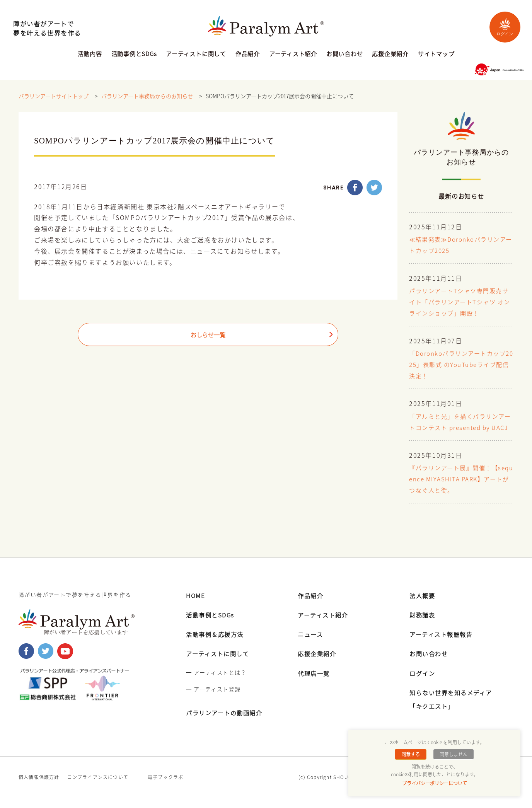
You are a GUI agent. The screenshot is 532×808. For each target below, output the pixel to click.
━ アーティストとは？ (216, 682)
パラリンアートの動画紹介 (227, 723)
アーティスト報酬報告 (443, 644)
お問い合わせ (345, 55)
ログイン (505, 27)
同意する (411, 754)
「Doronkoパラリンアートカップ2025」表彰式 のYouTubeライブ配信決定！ (461, 365)
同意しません (453, 754)
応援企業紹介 (390, 55)
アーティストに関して (196, 55)
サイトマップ (436, 55)
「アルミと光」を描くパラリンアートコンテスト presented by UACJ (460, 427)
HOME (196, 605)
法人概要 (423, 605)
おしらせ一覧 (208, 335)
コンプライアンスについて (98, 787)
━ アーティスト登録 (213, 699)
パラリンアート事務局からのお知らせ (147, 96)
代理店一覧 (315, 683)
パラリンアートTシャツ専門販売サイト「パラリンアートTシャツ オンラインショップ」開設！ (459, 302)
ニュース (311, 644)
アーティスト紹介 (293, 55)
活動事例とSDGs (134, 55)
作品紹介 (248, 55)
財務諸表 (423, 625)
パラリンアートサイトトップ (54, 96)
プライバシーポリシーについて (435, 783)
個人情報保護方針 (39, 787)
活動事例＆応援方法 (217, 644)
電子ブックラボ (165, 787)
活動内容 (90, 55)
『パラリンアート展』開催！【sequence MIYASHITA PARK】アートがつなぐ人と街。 (460, 490)
